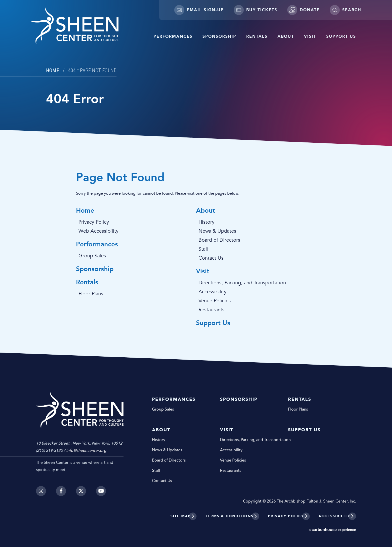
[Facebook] (61, 491)
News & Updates (217, 231)
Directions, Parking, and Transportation (242, 283)
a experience (332, 530)
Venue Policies (215, 301)
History (206, 222)
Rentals (257, 36)
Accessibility (212, 292)
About (286, 36)
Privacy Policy (94, 222)
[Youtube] (101, 491)
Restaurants (211, 310)
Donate (303, 10)
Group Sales (92, 256)
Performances (173, 36)
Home (52, 70)
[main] (196, 184)
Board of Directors (219, 240)
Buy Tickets (255, 10)
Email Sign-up (199, 10)
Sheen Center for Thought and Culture (75, 26)
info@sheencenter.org (86, 450)
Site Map (181, 516)
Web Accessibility (98, 231)
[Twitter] (81, 491)
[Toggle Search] (345, 10)
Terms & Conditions (229, 516)
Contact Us (211, 258)
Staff (203, 249)
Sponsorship (219, 36)
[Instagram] (41, 491)
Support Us (341, 36)
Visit (310, 36)
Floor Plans (91, 294)
